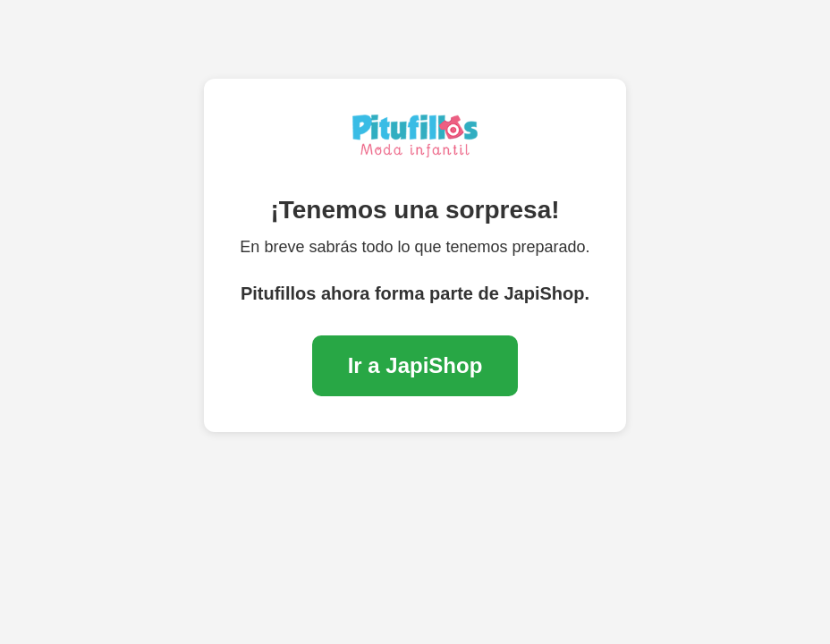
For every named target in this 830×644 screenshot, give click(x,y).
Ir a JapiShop (415, 365)
